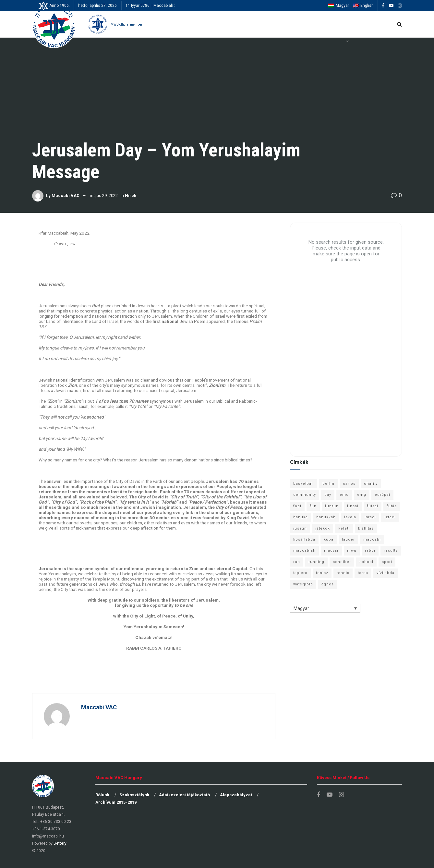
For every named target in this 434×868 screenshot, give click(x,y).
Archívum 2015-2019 (116, 802)
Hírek (131, 196)
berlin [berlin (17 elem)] (328, 484)
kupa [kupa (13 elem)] (329, 539)
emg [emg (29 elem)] (362, 495)
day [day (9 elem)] (328, 495)
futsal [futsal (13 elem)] (353, 506)
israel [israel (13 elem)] (370, 517)
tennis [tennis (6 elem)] (343, 573)
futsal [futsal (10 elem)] (373, 506)
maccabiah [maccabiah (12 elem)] (304, 550)
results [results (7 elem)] (391, 550)
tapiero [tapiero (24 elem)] (300, 573)
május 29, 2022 (104, 196)
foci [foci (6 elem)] (297, 506)
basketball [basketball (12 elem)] (304, 484)
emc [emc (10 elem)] (344, 495)
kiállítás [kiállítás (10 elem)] (366, 528)
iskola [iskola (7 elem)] (350, 517)
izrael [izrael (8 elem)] (390, 517)
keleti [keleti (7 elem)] (344, 528)
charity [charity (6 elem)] (371, 484)
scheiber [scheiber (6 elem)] (342, 562)
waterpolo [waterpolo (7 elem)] (303, 584)
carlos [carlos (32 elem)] (349, 484)
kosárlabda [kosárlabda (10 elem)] (304, 539)
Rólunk (102, 795)
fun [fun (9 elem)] (313, 506)
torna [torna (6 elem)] (363, 573)
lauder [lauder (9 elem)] (348, 539)
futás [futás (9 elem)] (392, 506)
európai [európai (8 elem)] (382, 495)
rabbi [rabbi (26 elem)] (370, 550)
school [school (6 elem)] (366, 562)
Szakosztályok (134, 795)
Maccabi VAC (66, 196)
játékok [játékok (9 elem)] (323, 528)
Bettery (60, 843)
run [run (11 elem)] (297, 562)
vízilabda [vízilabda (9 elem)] (386, 573)
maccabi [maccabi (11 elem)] (372, 539)
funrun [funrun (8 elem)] (332, 506)
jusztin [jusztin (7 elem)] (300, 528)
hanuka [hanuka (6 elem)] (301, 517)
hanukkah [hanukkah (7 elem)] (326, 517)
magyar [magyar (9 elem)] (331, 550)
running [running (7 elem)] (316, 562)
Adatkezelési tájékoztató (184, 795)
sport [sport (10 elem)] (387, 562)
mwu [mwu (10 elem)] (352, 550)
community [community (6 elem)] (305, 495)
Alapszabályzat (236, 795)
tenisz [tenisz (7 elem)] (322, 573)
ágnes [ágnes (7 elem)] (328, 584)
